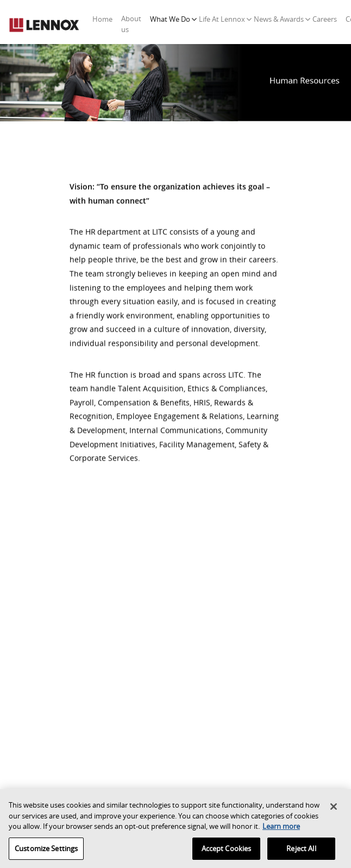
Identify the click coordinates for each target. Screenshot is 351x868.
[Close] (334, 809)
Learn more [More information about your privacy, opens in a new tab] (281, 828)
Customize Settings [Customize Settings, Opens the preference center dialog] (46, 851)
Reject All (301, 851)
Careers (325, 19)
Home (105, 19)
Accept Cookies (227, 851)
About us (131, 24)
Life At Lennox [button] (222, 19)
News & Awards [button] (279, 19)
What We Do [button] (170, 19)
